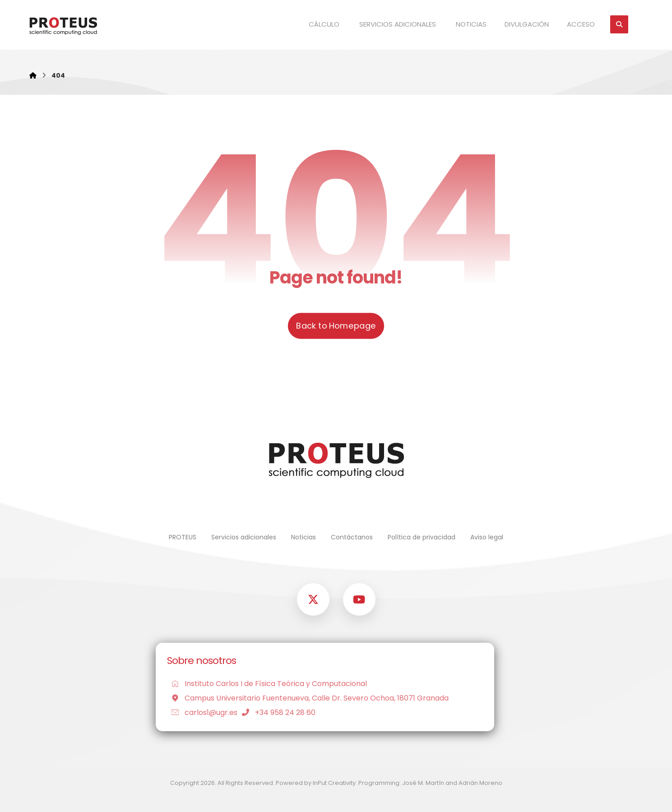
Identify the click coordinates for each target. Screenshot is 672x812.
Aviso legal (487, 537)
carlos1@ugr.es (202, 712)
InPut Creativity (334, 783)
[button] (619, 24)
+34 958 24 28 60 (276, 712)
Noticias (304, 537)
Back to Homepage (336, 326)
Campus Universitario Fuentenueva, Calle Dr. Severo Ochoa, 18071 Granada (308, 698)
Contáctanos (352, 537)
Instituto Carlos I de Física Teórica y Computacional (267, 684)
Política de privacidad (422, 537)
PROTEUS (183, 537)
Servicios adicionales (244, 537)
